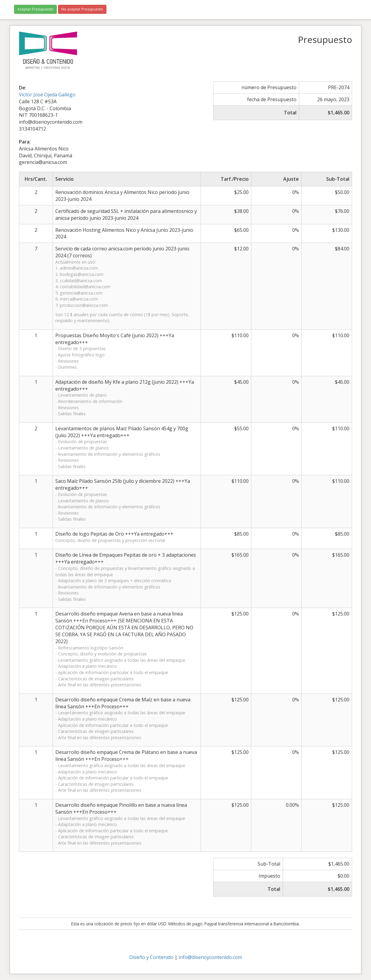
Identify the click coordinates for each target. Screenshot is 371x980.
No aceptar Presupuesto (82, 9)
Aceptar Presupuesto (35, 9)
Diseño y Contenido (151, 957)
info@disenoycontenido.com (210, 957)
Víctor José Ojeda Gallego (47, 95)
